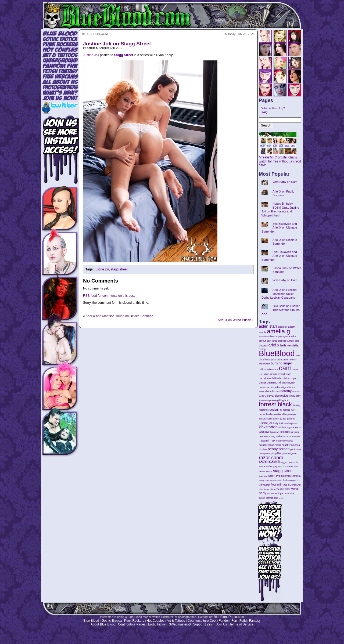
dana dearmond (270, 382)
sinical (269, 471)
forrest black (275, 404)
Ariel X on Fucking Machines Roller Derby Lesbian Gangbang (279, 294)
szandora (296, 476)
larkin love (264, 432)
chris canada (271, 374)
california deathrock (268, 370)
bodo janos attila (273, 360)
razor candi (271, 458)
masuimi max (267, 441)
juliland (291, 419)
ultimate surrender (289, 484)
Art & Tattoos (176, 621)
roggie (284, 462)
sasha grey (272, 466)
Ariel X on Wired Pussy (234, 320)
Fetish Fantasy (250, 621)
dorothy (286, 391)
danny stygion (289, 383)
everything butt (280, 400)
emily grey (295, 396)
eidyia (270, 396)
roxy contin (293, 462)
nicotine (263, 449)
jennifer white (280, 415)
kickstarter (268, 427)
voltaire (271, 493)
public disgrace (289, 453)
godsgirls (276, 410)
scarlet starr (292, 467)
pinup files (276, 453)
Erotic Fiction (157, 624)
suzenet (271, 476)
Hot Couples (156, 621)
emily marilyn (265, 401)
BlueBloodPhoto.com (229, 617)
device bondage (278, 387)
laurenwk (275, 432)
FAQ (264, 112)
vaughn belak (283, 489)
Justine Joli (91, 55)
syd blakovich (284, 476)
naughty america (291, 445)
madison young (267, 436)
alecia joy (283, 327)
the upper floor (268, 485)
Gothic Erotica (112, 621)
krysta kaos (294, 427)
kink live (282, 428)
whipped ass (282, 493)
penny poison (279, 449)
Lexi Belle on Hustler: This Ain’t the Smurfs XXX (281, 310)
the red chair (276, 480)
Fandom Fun (228, 621)
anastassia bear (267, 337)
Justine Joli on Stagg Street (117, 44)
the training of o (290, 480)
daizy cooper (290, 378)
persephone (264, 453)
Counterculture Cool (202, 621)
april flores (272, 341)
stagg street (119, 269)
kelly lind (278, 423)
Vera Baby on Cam (285, 182)
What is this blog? (273, 108)
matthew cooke (285, 441)
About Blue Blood (103, 624)
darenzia (264, 387)
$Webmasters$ (180, 624)
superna (263, 476)
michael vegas (266, 445)
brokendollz (264, 364)
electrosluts (281, 396)
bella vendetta (289, 345)
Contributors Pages (132, 624)
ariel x (274, 345)
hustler (270, 415)
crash (289, 374)
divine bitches (272, 391)
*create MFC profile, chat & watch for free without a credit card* (280, 160)
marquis (296, 437)
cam (285, 368)
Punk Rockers (134, 621)
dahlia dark (277, 378)
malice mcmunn (284, 437)
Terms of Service (241, 624)
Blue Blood (91, 621)
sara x (262, 466)
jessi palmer (273, 419)
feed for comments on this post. (109, 296)
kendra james (290, 423)
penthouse (296, 449)
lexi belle (285, 432)
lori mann (295, 432)
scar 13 (282, 466)
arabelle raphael (286, 341)
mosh (278, 445)
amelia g (278, 331)
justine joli (102, 269)
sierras (262, 471)
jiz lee (283, 419)
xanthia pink (272, 498)
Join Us (221, 624)
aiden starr (268, 326)
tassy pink (264, 480)
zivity (281, 498)
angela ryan (282, 337)
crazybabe (265, 378)
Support (199, 624)
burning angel (281, 363)
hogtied (286, 410)
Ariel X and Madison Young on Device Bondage (119, 316)
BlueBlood (277, 353)
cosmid (281, 374)
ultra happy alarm (267, 489)
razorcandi (269, 462)
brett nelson (290, 359)
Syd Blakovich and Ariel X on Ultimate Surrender (279, 228)
